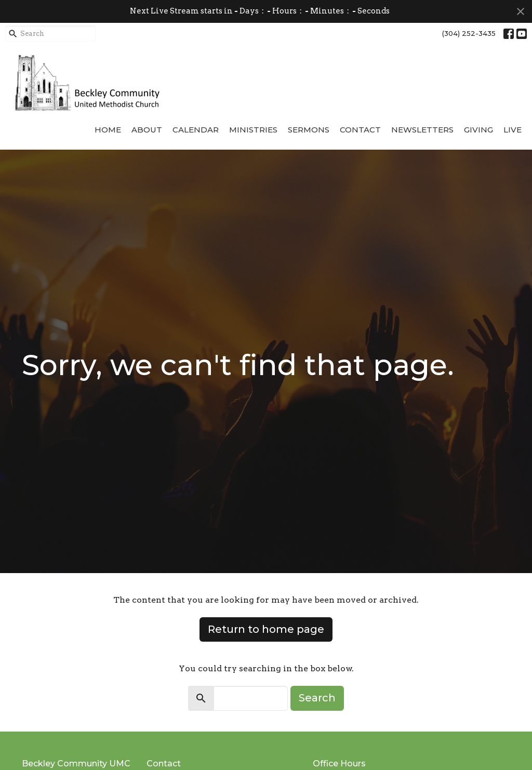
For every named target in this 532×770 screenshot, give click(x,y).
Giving (478, 130)
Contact (360, 130)
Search (317, 698)
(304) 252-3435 (469, 33)
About (147, 130)
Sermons (309, 130)
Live (513, 130)
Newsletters (422, 130)
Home (108, 130)
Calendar (196, 130)
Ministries (253, 130)
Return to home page (266, 629)
